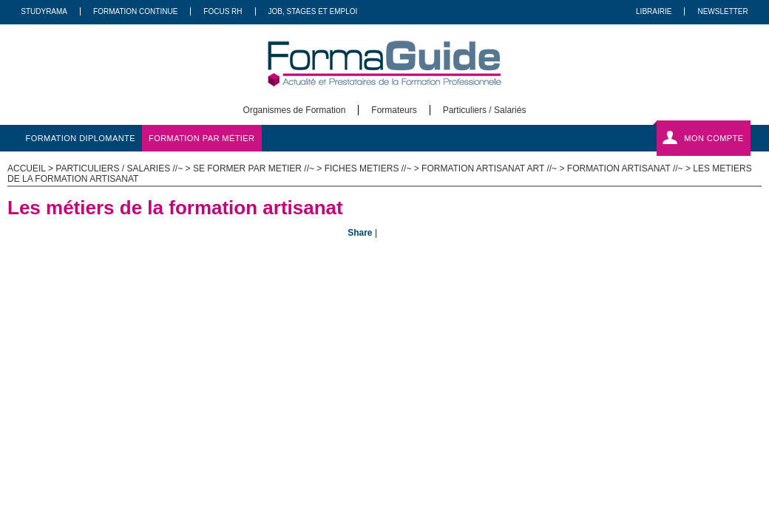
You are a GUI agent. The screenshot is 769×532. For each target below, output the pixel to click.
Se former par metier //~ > (259, 168)
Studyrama (44, 11)
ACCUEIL (27, 168)
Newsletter (722, 11)
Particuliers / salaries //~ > (124, 168)
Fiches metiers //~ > (373, 168)
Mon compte (714, 138)
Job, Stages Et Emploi (313, 11)
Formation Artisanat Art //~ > (494, 168)
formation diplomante (81, 138)
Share (360, 233)
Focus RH (223, 11)
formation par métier (201, 138)
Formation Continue (135, 11)
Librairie (654, 11)
